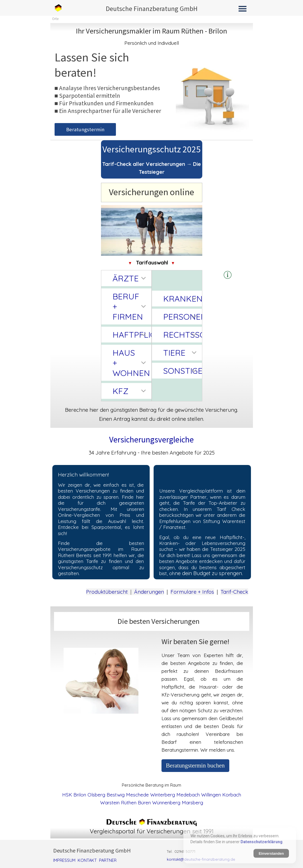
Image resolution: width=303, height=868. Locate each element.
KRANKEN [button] (181, 299)
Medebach (188, 795)
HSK (67, 795)
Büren (144, 803)
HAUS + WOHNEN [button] (131, 363)
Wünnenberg (166, 803)
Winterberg (163, 795)
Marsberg (192, 803)
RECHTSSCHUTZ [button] (181, 335)
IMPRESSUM (64, 860)
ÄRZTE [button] (126, 278)
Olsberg (96, 795)
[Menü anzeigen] (243, 9)
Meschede (137, 795)
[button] (228, 275)
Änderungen (149, 592)
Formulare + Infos (192, 592)
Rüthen (129, 803)
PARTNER (108, 860)
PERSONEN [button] (181, 317)
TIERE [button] (174, 353)
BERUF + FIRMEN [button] (128, 306)
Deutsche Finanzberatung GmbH (152, 9)
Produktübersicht (107, 592)
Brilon (80, 795)
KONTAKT (87, 860)
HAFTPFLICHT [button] (131, 335)
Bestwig (116, 795)
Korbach (232, 795)
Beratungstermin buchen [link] (195, 765)
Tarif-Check (234, 592)
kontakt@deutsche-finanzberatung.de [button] (201, 859)
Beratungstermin (85, 129)
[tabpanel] (152, 36)
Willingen (211, 795)
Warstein (110, 803)
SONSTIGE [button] (181, 371)
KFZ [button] (120, 391)
